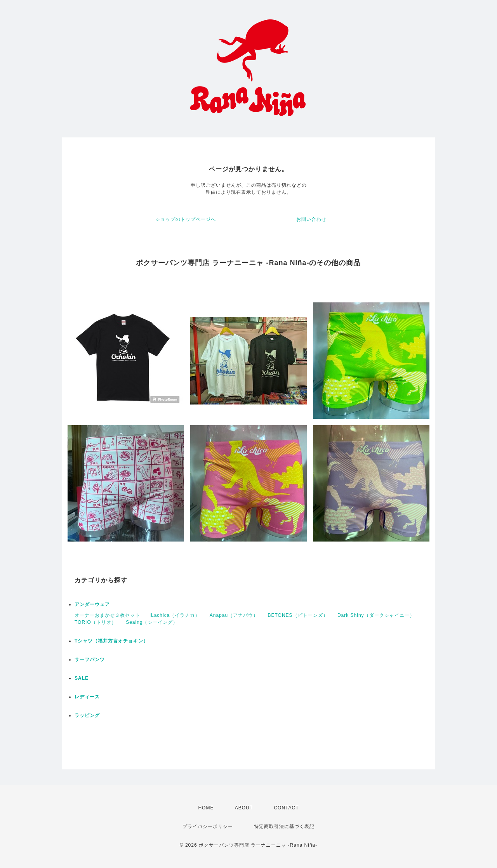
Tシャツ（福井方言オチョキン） (111, 641)
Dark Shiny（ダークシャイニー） (376, 615)
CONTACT (286, 808)
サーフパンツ (90, 660)
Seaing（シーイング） (152, 622)
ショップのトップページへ (186, 219)
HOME (206, 808)
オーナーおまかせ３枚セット (107, 615)
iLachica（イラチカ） (175, 615)
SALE (82, 678)
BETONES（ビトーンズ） (298, 615)
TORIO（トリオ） (96, 622)
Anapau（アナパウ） (234, 615)
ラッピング (87, 715)
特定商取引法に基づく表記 (284, 826)
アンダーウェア (92, 604)
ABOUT (244, 808)
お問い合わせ (311, 219)
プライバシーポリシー (208, 826)
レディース (87, 697)
